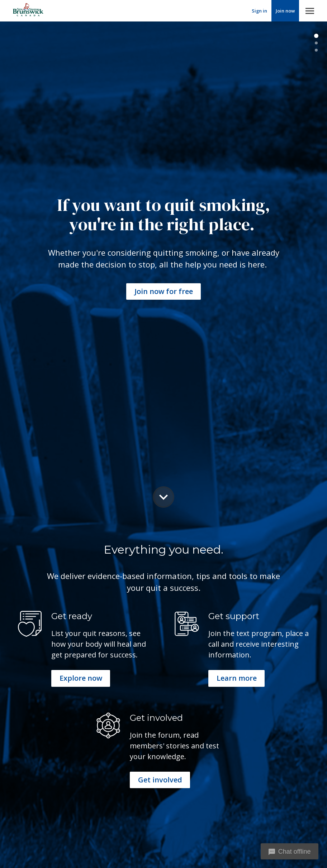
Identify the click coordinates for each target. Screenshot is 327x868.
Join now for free (164, 291)
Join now (285, 11)
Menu (310, 11)
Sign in (259, 11)
